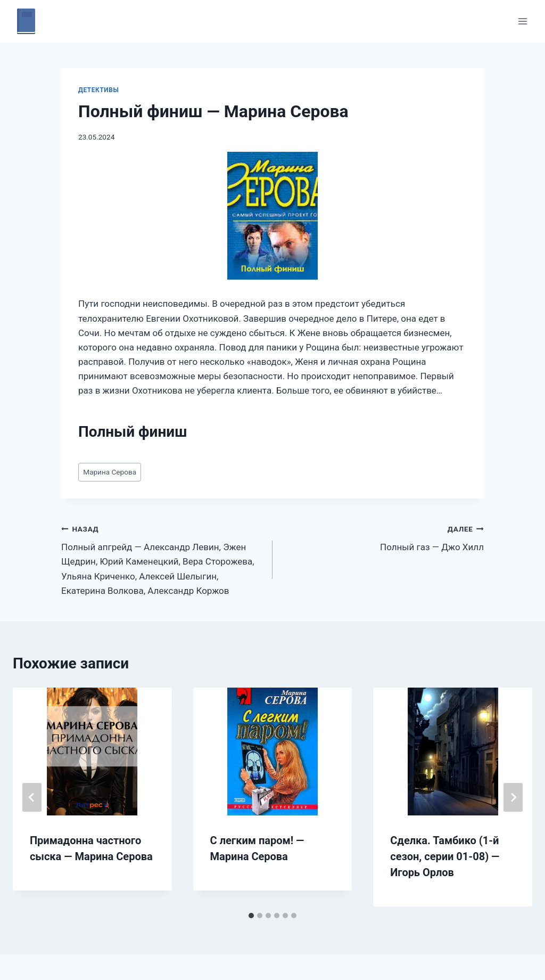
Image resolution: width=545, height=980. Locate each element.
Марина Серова (110, 472)
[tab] (251, 916)
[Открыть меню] (522, 21)
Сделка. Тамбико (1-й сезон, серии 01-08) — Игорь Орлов (445, 856)
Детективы (98, 90)
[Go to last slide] (32, 797)
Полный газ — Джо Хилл (383, 537)
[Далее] (513, 797)
